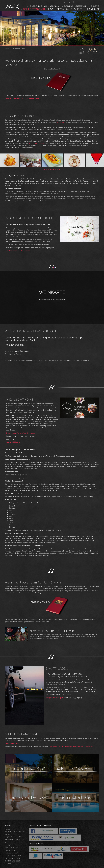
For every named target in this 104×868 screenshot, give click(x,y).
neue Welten (61, 122)
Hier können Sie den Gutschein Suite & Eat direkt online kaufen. (71, 747)
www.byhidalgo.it (14, 442)
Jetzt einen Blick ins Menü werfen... (19, 251)
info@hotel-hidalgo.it (55, 698)
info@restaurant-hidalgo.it (13, 848)
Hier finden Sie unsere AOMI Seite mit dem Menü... (22, 99)
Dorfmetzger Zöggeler (36, 143)
